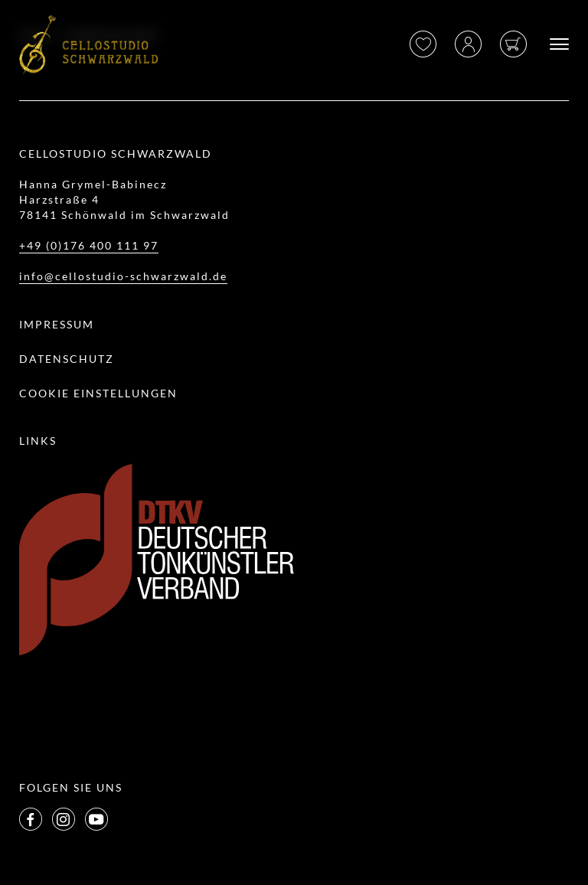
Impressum (57, 324)
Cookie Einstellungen (98, 393)
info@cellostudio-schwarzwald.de (123, 276)
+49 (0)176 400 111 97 (89, 245)
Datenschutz (67, 359)
